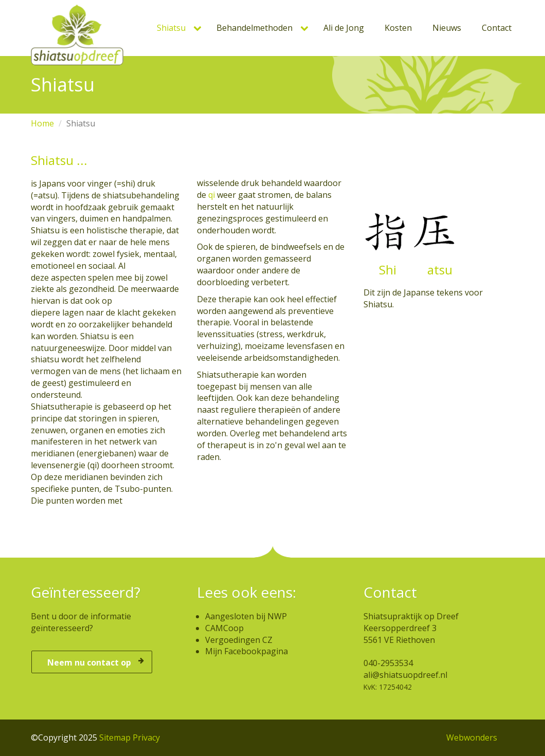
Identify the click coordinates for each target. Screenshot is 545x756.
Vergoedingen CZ (239, 640)
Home (42, 123)
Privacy (146, 737)
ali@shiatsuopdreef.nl (405, 675)
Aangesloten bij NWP (246, 616)
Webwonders (472, 737)
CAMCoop (224, 628)
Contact (497, 28)
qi (212, 195)
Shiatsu (171, 28)
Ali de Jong (344, 28)
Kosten (398, 28)
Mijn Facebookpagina (247, 651)
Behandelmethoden (255, 28)
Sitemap (115, 737)
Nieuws (447, 28)
